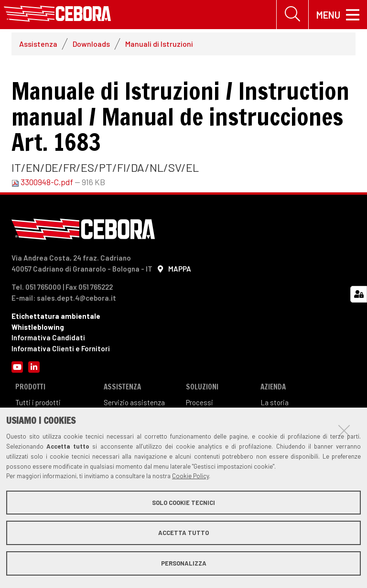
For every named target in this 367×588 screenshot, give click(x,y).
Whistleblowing (38, 327)
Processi (200, 402)
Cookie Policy (190, 476)
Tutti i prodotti (38, 402)
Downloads (91, 44)
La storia (275, 402)
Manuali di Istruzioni (159, 44)
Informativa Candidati (48, 338)
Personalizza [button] (184, 563)
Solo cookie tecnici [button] (183, 503)
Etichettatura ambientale (56, 316)
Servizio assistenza (134, 402)
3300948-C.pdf (43, 182)
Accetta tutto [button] (183, 533)
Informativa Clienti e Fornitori (61, 348)
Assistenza (38, 44)
